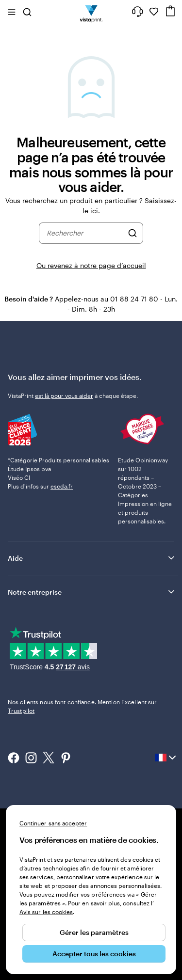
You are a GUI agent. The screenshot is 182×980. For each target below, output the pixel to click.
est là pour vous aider (64, 395)
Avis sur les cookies (46, 912)
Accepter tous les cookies (94, 954)
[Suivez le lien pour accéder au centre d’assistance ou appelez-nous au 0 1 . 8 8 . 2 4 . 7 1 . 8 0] (137, 12)
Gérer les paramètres (94, 932)
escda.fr (62, 486)
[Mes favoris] (154, 12)
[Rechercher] (132, 233)
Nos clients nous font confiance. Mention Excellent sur (82, 706)
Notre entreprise (92, 592)
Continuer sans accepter (53, 823)
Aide (92, 558)
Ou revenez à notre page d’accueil (91, 265)
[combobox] (85, 233)
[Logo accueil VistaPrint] (91, 12)
